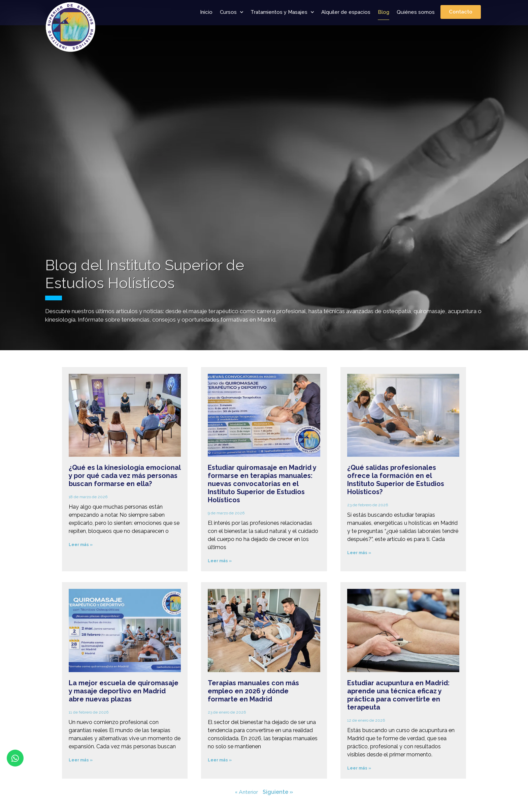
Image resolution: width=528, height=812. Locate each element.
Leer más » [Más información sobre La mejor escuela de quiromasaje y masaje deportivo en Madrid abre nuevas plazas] (81, 760)
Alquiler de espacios (346, 12)
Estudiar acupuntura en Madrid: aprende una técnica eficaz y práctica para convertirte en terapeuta (398, 695)
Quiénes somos (416, 12)
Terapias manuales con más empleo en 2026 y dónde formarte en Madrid (253, 691)
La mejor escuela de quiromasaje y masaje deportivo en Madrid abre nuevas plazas (124, 691)
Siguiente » (278, 792)
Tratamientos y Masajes (282, 12)
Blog (384, 12)
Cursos (232, 12)
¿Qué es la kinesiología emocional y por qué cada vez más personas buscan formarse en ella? (125, 476)
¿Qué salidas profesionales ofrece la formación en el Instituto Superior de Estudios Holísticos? (396, 480)
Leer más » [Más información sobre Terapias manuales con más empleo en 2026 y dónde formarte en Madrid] (220, 760)
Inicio (206, 12)
